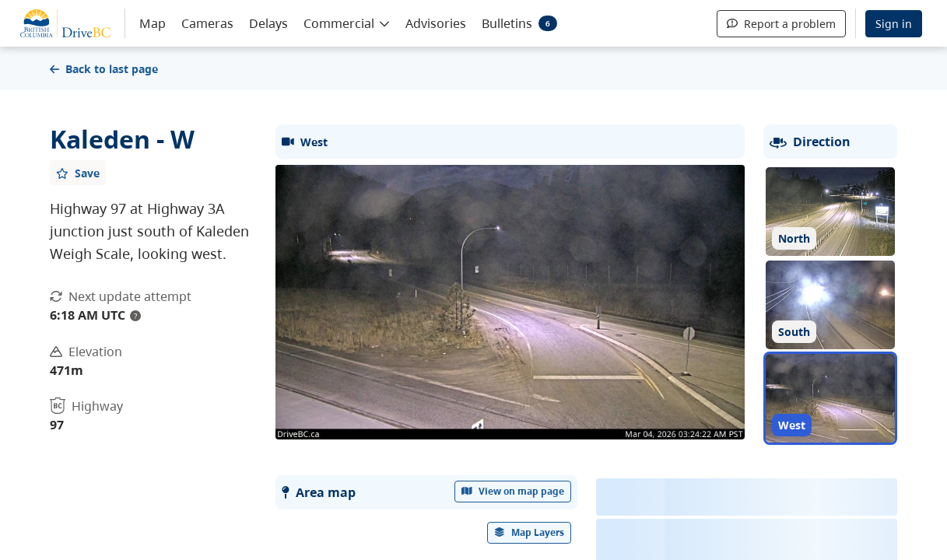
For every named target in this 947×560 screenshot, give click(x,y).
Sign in (894, 24)
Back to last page (104, 69)
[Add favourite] (78, 173)
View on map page (513, 491)
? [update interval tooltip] (135, 316)
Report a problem (781, 24)
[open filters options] (529, 533)
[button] (347, 23)
